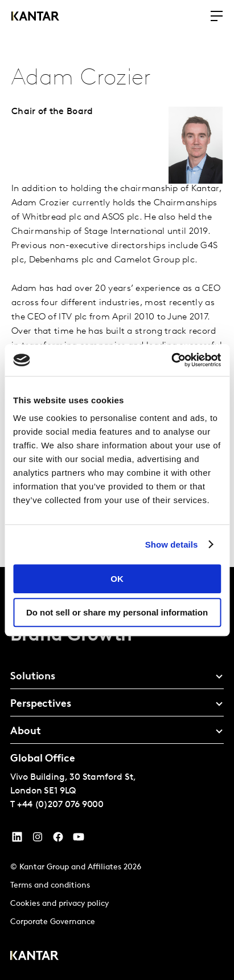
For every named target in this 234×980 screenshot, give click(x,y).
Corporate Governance (53, 922)
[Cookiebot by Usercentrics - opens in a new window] (171, 360)
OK (117, 579)
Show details (172, 544)
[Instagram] (38, 840)
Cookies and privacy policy (59, 904)
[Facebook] (58, 840)
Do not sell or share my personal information (117, 612)
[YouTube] (17, 840)
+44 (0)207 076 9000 (60, 805)
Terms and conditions (50, 886)
